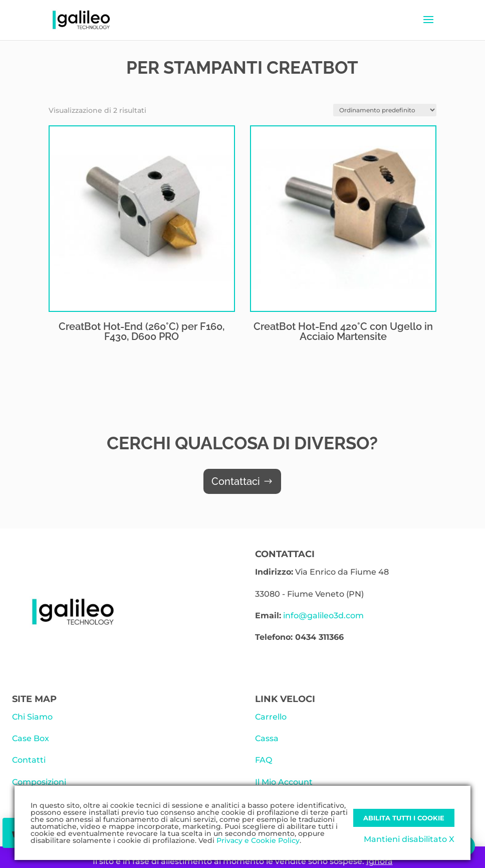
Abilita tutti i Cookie (404, 818)
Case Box (31, 738)
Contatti (29, 760)
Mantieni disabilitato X (409, 839)
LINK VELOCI (285, 699)
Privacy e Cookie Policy (258, 840)
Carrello (271, 717)
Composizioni (39, 782)
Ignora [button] (380, 861)
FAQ (264, 760)
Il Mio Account (284, 782)
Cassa (267, 738)
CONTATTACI (285, 554)
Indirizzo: (274, 572)
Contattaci (236, 481)
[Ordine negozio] (385, 110)
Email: (268, 616)
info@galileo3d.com (323, 616)
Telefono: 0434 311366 (299, 637)
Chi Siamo (32, 717)
